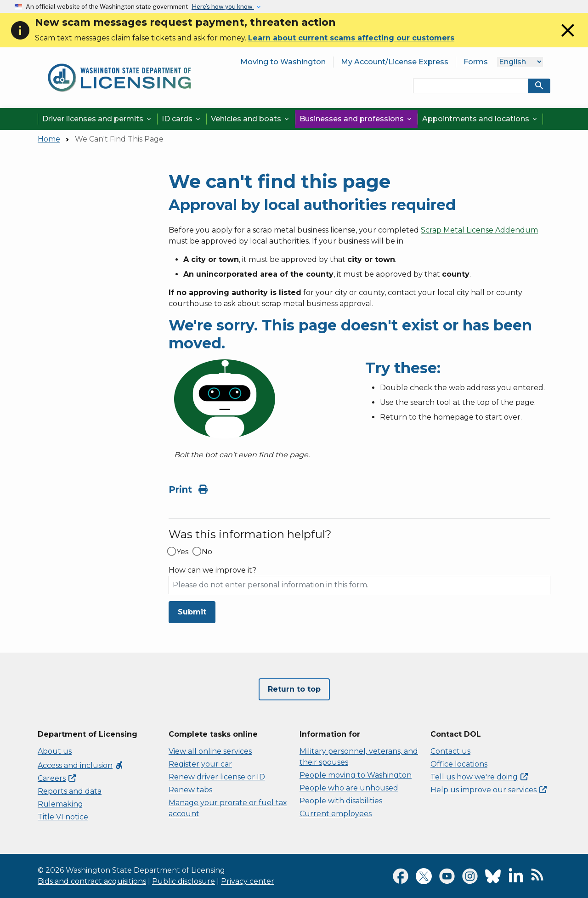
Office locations (459, 764)
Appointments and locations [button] (480, 119)
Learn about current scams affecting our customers (351, 38)
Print (188, 489)
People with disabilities (341, 801)
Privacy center (248, 881)
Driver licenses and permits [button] (97, 119)
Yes (182, 552)
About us (55, 751)
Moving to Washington (283, 62)
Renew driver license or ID (217, 777)
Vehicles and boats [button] (251, 119)
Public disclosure (184, 881)
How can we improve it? (212, 570)
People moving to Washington (356, 775)
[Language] (520, 62)
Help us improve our (489, 790)
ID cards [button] (182, 119)
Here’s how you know (223, 6)
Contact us (450, 751)
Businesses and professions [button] (356, 119)
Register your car (200, 764)
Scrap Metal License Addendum (479, 230)
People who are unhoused (349, 788)
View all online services (210, 751)
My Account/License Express (395, 62)
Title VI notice (63, 817)
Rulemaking (60, 804)
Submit (192, 612)
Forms (476, 62)
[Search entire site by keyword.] (471, 86)
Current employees (336, 814)
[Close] (568, 39)
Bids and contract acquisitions (92, 881)
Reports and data (70, 791)
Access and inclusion (81, 765)
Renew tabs (190, 790)
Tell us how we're (479, 777)
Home (49, 139)
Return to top (294, 689)
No (207, 552)
